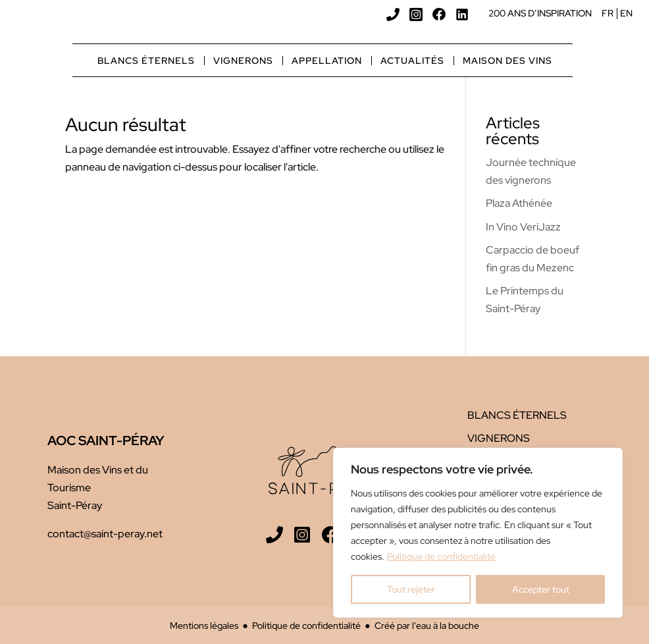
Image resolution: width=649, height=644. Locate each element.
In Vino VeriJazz (523, 227)
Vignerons (243, 61)
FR (608, 13)
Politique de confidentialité (441, 556)
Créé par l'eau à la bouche (427, 625)
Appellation (327, 61)
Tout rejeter (411, 589)
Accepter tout (541, 589)
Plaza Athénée (519, 203)
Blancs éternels (146, 61)
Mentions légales (204, 625)
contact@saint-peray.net (105, 534)
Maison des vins (507, 61)
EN (626, 13)
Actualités (412, 61)
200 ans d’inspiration (540, 13)
